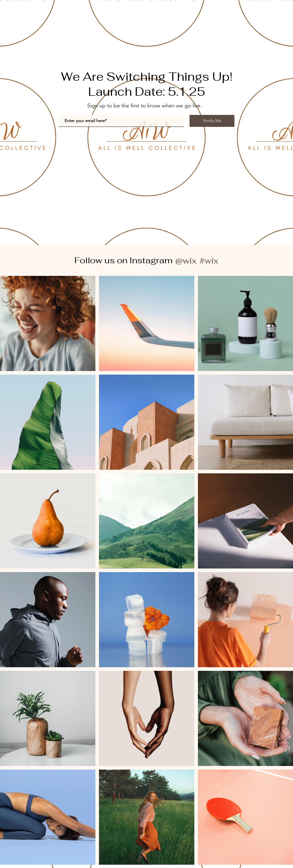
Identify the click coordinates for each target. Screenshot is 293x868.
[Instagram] (160, 203)
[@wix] (186, 261)
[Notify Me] (212, 121)
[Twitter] (142, 203)
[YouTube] (151, 203)
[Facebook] (133, 203)
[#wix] (210, 261)
